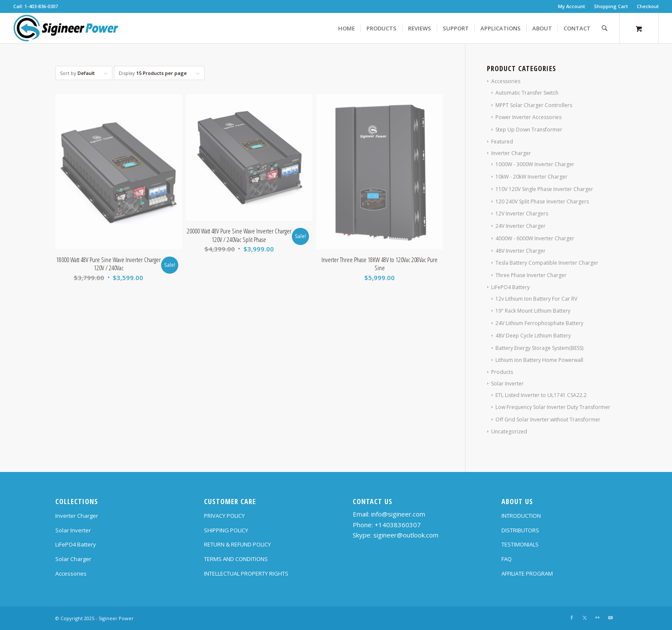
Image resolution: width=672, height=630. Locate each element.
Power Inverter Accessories (528, 117)
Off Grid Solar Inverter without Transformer (548, 420)
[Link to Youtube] (610, 618)
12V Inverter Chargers (522, 213)
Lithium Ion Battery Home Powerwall (539, 360)
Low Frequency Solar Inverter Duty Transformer (553, 407)
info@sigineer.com (398, 514)
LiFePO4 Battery (510, 287)
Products (502, 372)
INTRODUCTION (521, 516)
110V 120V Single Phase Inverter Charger (544, 189)
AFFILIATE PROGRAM (527, 573)
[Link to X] (585, 618)
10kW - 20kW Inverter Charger (531, 177)
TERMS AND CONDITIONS (236, 559)
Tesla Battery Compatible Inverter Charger (547, 263)
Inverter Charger (511, 153)
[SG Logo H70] (66, 28)
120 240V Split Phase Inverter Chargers (542, 202)
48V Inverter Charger (520, 251)
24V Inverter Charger (520, 226)
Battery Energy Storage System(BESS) (539, 348)
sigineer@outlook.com (406, 535)
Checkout (648, 6)
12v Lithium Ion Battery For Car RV (536, 299)
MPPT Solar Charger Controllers (534, 105)
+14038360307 (398, 525)
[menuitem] (572, 6)
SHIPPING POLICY (226, 530)
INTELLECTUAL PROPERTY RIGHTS (246, 573)
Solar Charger (73, 559)
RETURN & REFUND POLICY (237, 544)
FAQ (507, 559)
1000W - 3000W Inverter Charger (535, 164)
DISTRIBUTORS (520, 530)
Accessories (506, 81)
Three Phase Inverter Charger (531, 275)
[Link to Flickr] (597, 618)
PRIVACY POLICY (224, 516)
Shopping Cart (611, 6)
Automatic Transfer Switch (527, 93)
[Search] (604, 28)
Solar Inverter (507, 384)
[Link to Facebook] (572, 618)
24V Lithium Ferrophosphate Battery (539, 323)
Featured (502, 142)
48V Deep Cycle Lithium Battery (533, 336)
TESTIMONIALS (520, 544)
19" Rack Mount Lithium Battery (533, 311)
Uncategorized (509, 431)
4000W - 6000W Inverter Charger (535, 238)
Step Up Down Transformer (529, 130)
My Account (571, 6)
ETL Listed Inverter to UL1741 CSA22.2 (541, 395)
